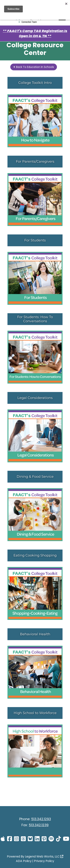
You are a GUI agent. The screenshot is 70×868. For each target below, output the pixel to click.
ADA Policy (24, 861)
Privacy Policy (44, 861)
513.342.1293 (41, 819)
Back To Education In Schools (34, 67)
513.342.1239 (39, 825)
